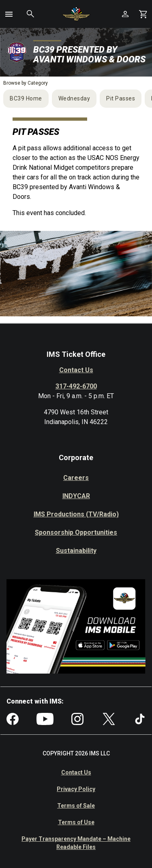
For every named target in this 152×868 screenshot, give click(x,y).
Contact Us (76, 370)
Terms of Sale (76, 806)
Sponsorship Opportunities (76, 532)
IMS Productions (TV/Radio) (76, 514)
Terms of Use (76, 822)
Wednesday (74, 98)
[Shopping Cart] (143, 14)
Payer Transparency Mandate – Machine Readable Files (76, 843)
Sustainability (76, 551)
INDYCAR (76, 496)
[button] (9, 14)
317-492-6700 (76, 386)
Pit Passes (121, 98)
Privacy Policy (76, 789)
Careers (76, 478)
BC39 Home (26, 98)
